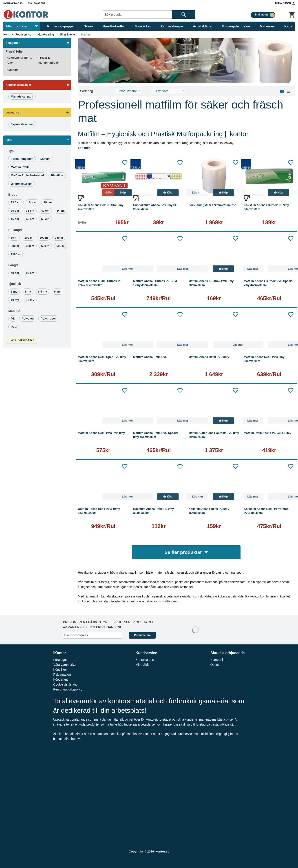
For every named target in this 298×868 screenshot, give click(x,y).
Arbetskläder (203, 26)
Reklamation (62, 675)
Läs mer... (85, 148)
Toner (89, 26)
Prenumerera (142, 635)
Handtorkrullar (114, 26)
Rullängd (15, 230)
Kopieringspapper (61, 26)
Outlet (215, 665)
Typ (11, 151)
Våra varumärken (65, 665)
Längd (13, 265)
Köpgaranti (61, 679)
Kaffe (288, 26)
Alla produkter (22, 26)
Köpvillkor (60, 670)
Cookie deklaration (66, 684)
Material (14, 311)
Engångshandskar (236, 26)
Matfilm (86, 35)
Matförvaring (46, 35)
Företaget (60, 660)
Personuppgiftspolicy (68, 689)
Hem (6, 35)
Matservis (267, 26)
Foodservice (23, 35)
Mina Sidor (285, 3)
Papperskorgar (172, 26)
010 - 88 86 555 (36, 3)
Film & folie (67, 35)
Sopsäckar (143, 26)
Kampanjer (218, 660)
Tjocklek (15, 284)
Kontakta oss (13, 3)
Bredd (13, 195)
